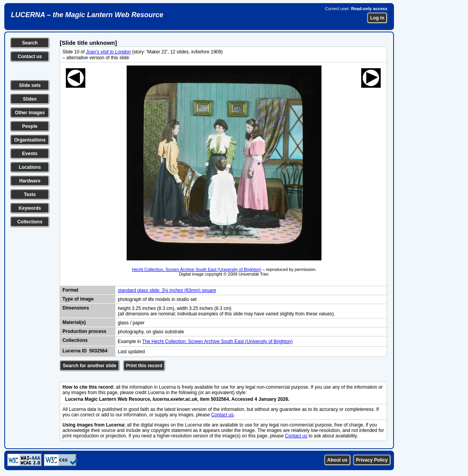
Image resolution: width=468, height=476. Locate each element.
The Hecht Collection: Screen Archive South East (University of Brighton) (217, 342)
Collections (30, 222)
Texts (30, 195)
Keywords (30, 208)
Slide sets (30, 85)
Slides (30, 99)
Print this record (144, 366)
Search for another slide (89, 366)
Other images (30, 113)
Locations (30, 167)
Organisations (30, 140)
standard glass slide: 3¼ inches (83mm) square (167, 290)
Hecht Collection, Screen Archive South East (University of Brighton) (196, 269)
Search (30, 43)
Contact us (30, 57)
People (30, 126)
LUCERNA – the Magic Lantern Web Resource (87, 15)
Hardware (30, 181)
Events (30, 154)
